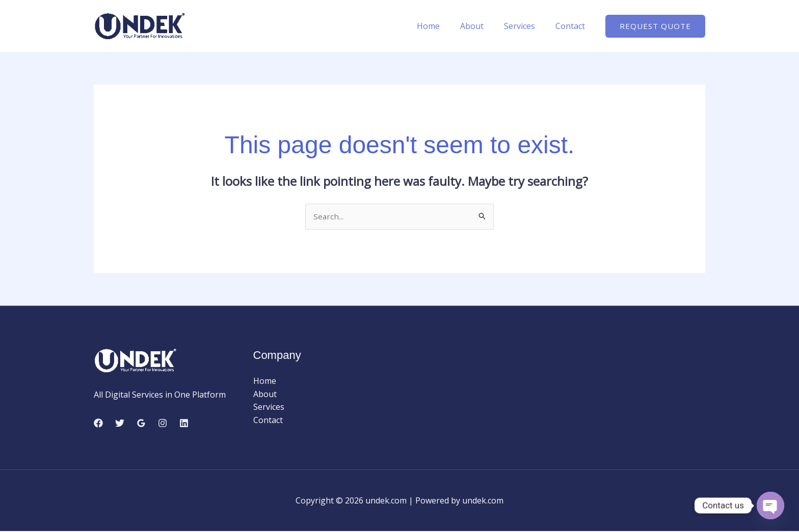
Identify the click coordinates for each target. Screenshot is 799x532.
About (482, 26)
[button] (655, 26)
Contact (572, 26)
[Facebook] (98, 424)
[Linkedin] (184, 424)
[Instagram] (163, 424)
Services (526, 26)
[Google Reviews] (141, 424)
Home (443, 26)
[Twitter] (120, 424)
